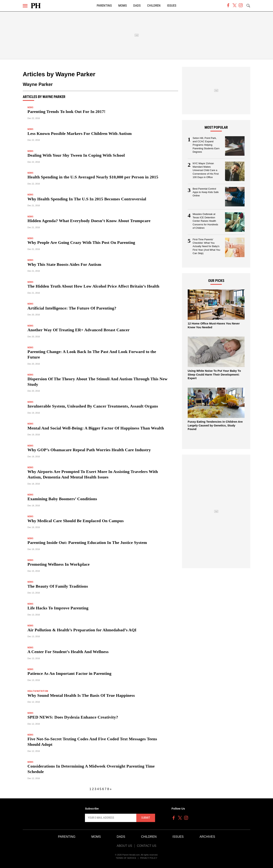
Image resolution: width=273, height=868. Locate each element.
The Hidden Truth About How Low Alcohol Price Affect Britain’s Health (93, 286)
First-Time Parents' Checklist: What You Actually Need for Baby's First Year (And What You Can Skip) (206, 246)
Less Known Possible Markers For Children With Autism (80, 133)
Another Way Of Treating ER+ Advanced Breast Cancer (79, 330)
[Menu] (25, 6)
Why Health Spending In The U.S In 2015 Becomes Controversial (87, 199)
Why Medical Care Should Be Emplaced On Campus (76, 521)
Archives (207, 837)
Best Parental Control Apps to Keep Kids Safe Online (206, 192)
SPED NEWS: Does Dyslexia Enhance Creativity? (73, 717)
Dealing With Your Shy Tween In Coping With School (76, 155)
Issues (172, 6)
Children (154, 6)
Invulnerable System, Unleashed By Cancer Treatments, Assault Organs (93, 406)
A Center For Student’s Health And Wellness (68, 652)
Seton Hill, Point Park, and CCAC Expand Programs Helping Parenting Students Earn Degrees (206, 145)
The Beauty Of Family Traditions (58, 586)
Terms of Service (126, 858)
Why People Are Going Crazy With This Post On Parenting (81, 242)
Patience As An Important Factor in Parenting (69, 673)
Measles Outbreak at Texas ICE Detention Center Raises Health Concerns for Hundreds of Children (205, 221)
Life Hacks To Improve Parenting (58, 608)
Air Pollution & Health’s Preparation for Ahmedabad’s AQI (82, 630)
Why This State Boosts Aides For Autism (64, 264)
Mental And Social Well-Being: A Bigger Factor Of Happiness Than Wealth (96, 428)
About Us (124, 846)
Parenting (104, 6)
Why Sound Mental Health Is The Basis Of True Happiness (81, 695)
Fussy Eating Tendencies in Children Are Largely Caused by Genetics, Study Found (215, 425)
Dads (137, 6)
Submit (146, 818)
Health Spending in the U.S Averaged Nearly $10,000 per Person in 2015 (93, 177)
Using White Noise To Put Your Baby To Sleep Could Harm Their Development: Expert (214, 374)
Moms (123, 6)
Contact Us (147, 846)
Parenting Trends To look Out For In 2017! (66, 112)
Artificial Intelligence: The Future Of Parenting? (72, 308)
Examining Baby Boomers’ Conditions (62, 499)
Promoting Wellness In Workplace (59, 564)
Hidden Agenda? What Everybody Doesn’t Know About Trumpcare (89, 221)
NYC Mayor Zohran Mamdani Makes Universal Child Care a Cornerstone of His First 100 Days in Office (206, 170)
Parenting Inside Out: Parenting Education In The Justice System (87, 542)
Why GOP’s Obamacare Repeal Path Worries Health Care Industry (89, 450)
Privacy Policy (149, 858)
